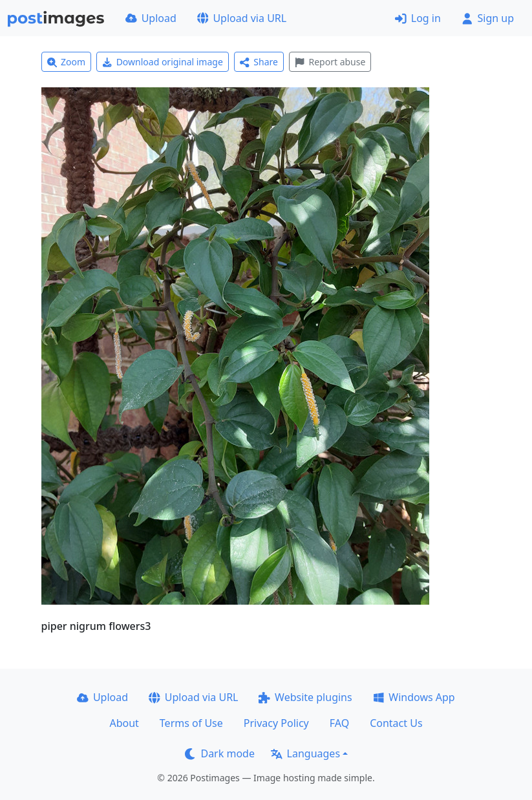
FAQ (339, 723)
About (124, 723)
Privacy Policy (276, 723)
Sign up (488, 18)
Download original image (163, 62)
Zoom (67, 62)
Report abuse (330, 62)
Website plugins (305, 697)
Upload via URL (242, 18)
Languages (305, 753)
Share (259, 62)
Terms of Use (191, 723)
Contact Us (396, 723)
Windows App (414, 697)
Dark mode (220, 753)
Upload (151, 18)
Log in (418, 18)
